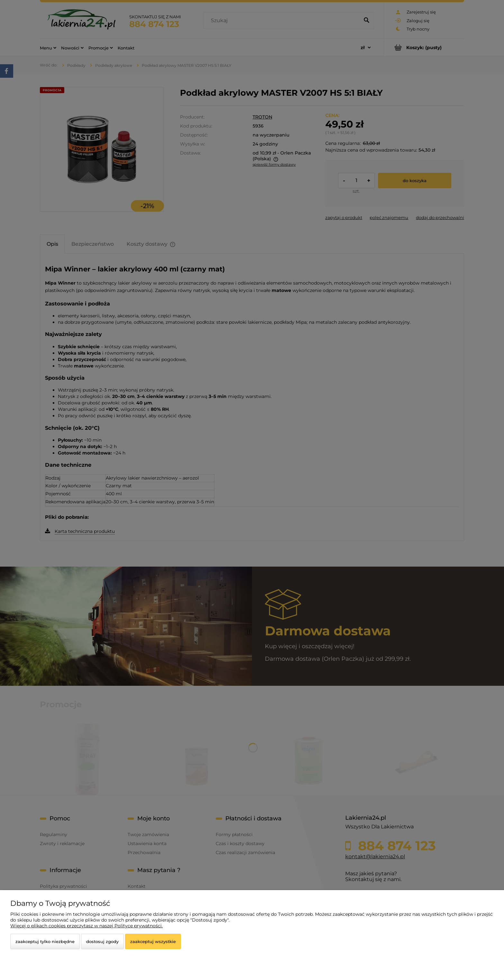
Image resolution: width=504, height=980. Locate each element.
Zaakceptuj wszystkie (153, 941)
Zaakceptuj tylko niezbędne (45, 941)
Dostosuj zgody (102, 941)
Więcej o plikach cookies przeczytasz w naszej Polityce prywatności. (86, 926)
